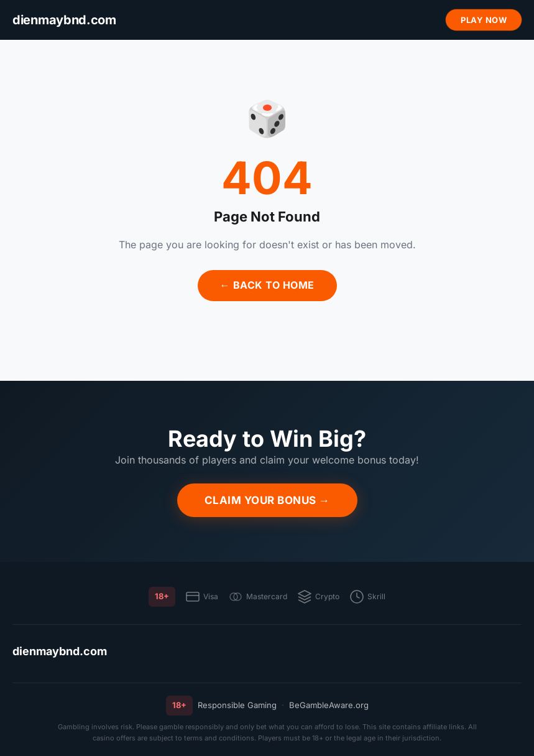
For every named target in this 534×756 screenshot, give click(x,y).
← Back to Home (267, 285)
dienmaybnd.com (60, 651)
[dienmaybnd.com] (64, 20)
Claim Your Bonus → (267, 500)
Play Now (484, 20)
